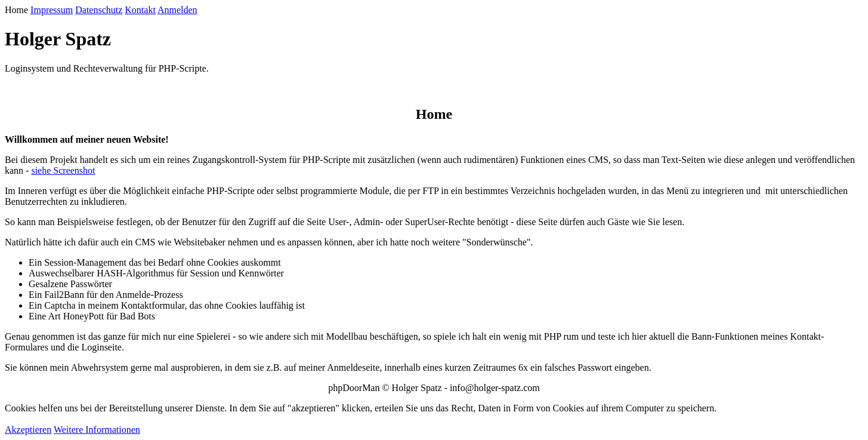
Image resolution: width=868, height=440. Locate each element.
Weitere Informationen (97, 430)
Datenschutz (99, 10)
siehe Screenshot (63, 170)
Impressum (52, 10)
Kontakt (140, 10)
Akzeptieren (28, 430)
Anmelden (177, 10)
